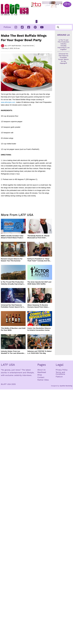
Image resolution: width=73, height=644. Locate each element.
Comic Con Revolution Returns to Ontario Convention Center (39, 329)
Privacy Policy (62, 370)
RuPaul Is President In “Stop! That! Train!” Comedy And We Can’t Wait (39, 260)
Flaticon (59, 377)
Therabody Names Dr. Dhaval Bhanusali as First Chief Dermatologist (38, 237)
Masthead (42, 372)
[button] (36, 21)
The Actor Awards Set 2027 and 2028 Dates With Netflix (39, 283)
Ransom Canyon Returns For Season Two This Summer (12, 260)
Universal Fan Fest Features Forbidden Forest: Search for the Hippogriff (13, 306)
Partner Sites (43, 380)
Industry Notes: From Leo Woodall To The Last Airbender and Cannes (12, 352)
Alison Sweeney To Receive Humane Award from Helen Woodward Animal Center (38, 306)
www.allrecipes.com (8, 102)
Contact (41, 377)
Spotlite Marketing (66, 386)
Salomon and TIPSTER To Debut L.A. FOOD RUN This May (39, 352)
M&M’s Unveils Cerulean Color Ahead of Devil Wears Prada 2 (12, 237)
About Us (41, 370)
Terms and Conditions (60, 373)
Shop (40, 375)
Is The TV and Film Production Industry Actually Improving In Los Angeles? (12, 283)
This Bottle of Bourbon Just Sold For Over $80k (13, 329)
